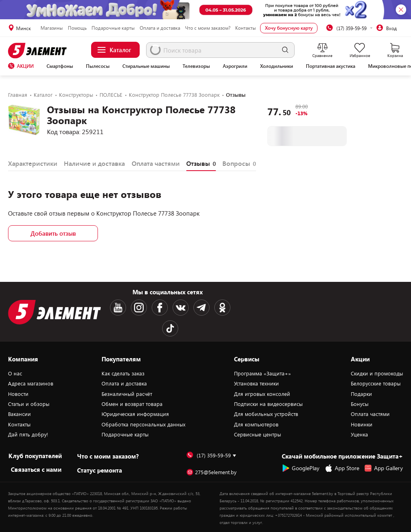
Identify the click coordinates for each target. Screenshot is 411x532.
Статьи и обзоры (29, 404)
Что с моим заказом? (208, 28)
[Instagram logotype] (139, 308)
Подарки (361, 394)
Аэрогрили (235, 66)
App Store (342, 468)
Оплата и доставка (160, 28)
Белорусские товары (376, 383)
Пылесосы (98, 66)
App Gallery (384, 468)
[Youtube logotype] (118, 308)
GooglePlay (301, 468)
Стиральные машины (146, 66)
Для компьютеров (256, 424)
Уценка (359, 434)
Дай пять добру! (28, 434)
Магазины (52, 28)
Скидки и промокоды (377, 373)
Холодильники (277, 66)
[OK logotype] (222, 308)
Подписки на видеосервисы (268, 404)
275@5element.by (212, 472)
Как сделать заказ (123, 373)
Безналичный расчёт (127, 394)
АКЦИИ (21, 66)
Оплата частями (370, 414)
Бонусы (360, 404)
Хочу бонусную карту (289, 28)
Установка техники (256, 383)
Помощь (77, 28)
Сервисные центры (257, 434)
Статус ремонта (100, 470)
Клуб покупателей (35, 456)
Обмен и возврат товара (132, 404)
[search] (285, 50)
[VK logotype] (181, 308)
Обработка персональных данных (143, 424)
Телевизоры (196, 66)
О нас (15, 373)
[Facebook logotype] (160, 308)
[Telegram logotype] (201, 308)
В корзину (307, 136)
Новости (18, 394)
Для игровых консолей (262, 394)
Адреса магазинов (31, 383)
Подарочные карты (113, 28)
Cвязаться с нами (36, 469)
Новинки (362, 424)
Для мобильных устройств (266, 414)
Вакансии (19, 414)
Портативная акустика (331, 66)
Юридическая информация (135, 414)
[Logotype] (39, 51)
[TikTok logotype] (170, 328)
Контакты (246, 28)
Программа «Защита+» (262, 373)
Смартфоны (60, 66)
